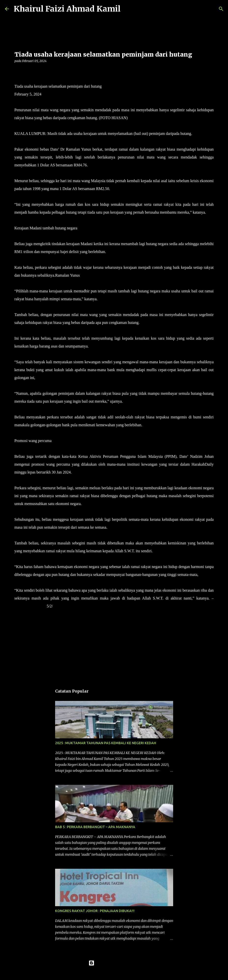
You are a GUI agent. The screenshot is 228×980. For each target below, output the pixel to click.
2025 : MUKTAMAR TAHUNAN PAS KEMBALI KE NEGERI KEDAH (106, 743)
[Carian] (127, 9)
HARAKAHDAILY (30, 606)
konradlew (124, 973)
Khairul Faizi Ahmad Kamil (67, 9)
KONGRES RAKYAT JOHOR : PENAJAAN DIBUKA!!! (95, 911)
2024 (57, 606)
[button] (17, 71)
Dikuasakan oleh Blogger (114, 963)
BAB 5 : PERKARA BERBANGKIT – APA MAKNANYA (95, 827)
